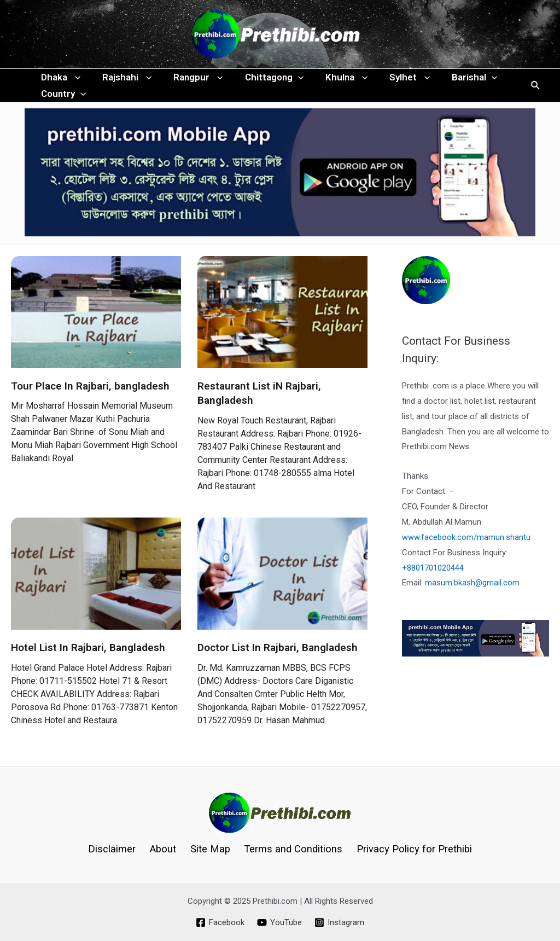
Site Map (209, 849)
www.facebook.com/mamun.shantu (466, 559)
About (165, 849)
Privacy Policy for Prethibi (409, 849)
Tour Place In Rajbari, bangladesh (90, 408)
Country (62, 110)
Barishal (453, 83)
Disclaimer (116, 849)
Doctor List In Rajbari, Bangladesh (278, 669)
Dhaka (59, 83)
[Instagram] (340, 922)
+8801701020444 (433, 590)
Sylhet (392, 83)
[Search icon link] (536, 97)
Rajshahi (122, 83)
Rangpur (190, 83)
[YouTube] (279, 922)
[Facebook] (220, 922)
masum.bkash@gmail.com (472, 605)
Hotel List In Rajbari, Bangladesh (88, 669)
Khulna (332, 83)
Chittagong (263, 83)
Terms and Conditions (290, 849)
